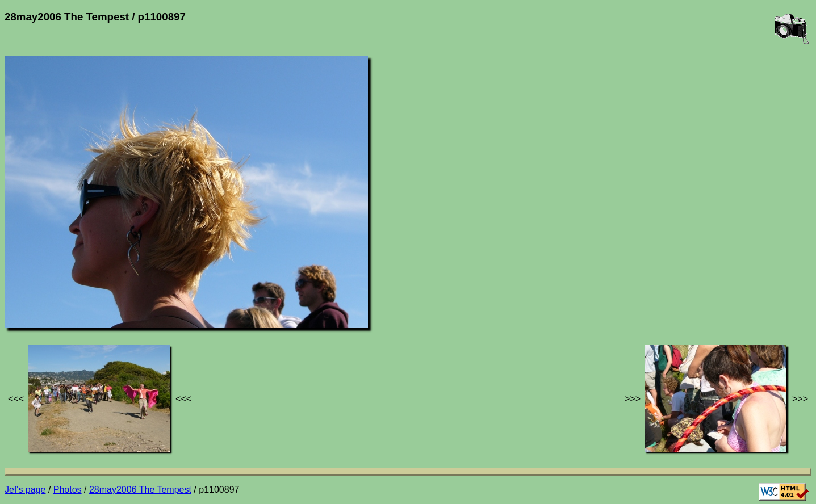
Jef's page (25, 490)
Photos (68, 490)
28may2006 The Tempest (140, 490)
